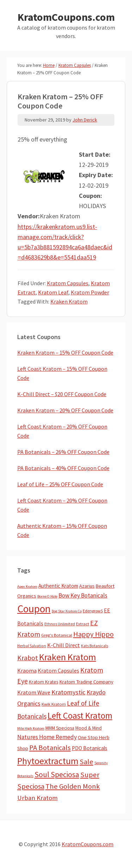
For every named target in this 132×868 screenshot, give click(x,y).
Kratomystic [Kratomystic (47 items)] (68, 692)
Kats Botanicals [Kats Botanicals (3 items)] (95, 646)
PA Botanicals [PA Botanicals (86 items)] (50, 748)
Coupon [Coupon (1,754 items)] (34, 609)
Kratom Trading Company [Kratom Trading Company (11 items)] (86, 682)
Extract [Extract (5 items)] (83, 624)
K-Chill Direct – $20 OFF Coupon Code (62, 394)
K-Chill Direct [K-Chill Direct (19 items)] (64, 645)
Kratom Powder (90, 292)
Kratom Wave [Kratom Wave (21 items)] (34, 692)
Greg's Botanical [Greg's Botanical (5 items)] (57, 635)
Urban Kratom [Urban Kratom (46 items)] (37, 798)
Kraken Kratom (69, 301)
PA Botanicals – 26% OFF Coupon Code (63, 452)
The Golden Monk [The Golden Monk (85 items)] (73, 786)
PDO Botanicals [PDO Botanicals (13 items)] (90, 748)
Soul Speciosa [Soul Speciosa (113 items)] (57, 775)
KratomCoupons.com (66, 17)
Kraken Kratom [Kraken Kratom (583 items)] (68, 657)
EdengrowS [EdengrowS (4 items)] (93, 611)
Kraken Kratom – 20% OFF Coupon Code (65, 410)
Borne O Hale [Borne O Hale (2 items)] (47, 596)
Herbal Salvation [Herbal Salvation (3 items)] (32, 646)
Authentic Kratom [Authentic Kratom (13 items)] (58, 586)
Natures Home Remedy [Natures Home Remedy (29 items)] (47, 737)
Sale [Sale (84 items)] (86, 762)
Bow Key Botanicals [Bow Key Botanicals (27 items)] (83, 595)
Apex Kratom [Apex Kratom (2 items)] (27, 586)
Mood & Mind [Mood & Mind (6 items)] (89, 728)
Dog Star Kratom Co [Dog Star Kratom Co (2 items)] (67, 611)
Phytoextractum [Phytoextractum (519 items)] (48, 761)
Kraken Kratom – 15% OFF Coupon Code (65, 352)
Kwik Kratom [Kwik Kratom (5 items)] (54, 704)
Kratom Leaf (53, 292)
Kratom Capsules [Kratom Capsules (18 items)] (58, 670)
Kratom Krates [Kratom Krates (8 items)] (43, 682)
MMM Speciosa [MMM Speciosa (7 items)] (60, 728)
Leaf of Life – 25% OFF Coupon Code (60, 484)
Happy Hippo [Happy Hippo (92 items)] (93, 634)
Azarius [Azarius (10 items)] (87, 586)
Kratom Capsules (68, 283)
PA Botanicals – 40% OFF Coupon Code (63, 468)
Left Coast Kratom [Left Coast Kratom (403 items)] (80, 716)
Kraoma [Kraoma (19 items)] (27, 670)
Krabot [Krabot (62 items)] (28, 658)
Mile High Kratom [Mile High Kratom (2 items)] (31, 728)
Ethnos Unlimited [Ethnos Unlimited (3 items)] (60, 624)
